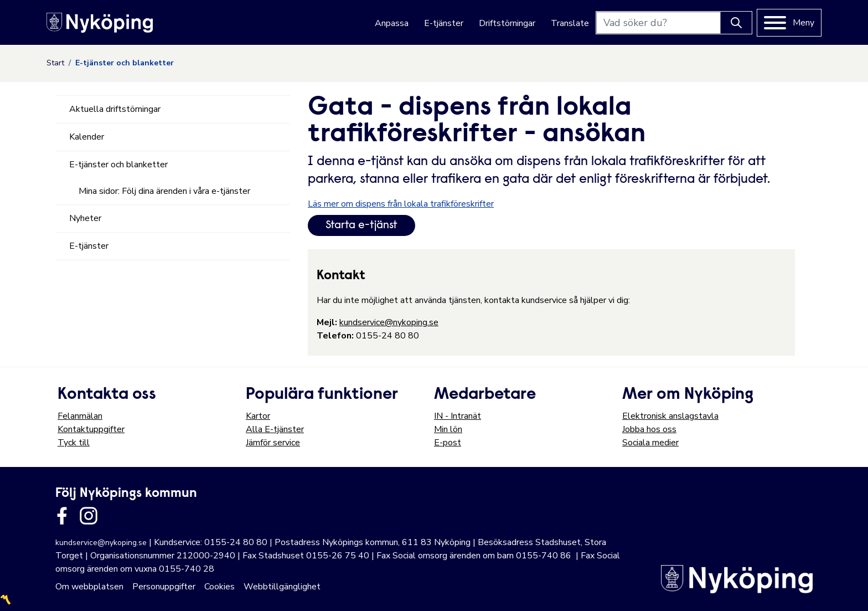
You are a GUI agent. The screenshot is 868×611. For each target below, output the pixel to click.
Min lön (448, 429)
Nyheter (85, 218)
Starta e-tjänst (361, 225)
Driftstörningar (507, 23)
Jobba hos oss (649, 429)
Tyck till (74, 443)
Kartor (258, 416)
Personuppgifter (164, 587)
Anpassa (392, 23)
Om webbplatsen (89, 587)
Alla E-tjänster (275, 429)
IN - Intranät (458, 416)
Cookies (219, 587)
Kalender (87, 137)
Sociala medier (650, 443)
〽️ (6, 600)
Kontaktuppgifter (91, 429)
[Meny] (789, 23)
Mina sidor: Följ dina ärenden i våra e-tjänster (164, 191)
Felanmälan (80, 416)
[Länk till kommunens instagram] (89, 516)
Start (55, 63)
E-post (448, 443)
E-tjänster (444, 23)
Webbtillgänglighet (282, 587)
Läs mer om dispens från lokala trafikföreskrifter (401, 204)
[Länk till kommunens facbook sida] (62, 516)
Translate (570, 23)
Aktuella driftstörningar (115, 109)
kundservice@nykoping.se (389, 322)
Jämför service (273, 443)
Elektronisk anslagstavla (670, 416)
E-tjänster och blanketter (118, 165)
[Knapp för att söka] (736, 23)
